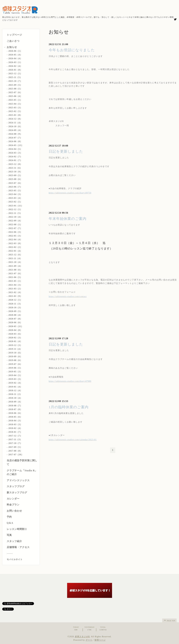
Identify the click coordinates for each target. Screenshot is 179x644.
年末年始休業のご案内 (68, 219)
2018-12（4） (15, 391)
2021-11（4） (15, 258)
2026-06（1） (15, 51)
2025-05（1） (15, 100)
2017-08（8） (15, 451)
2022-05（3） (15, 236)
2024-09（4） (15, 130)
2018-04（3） (15, 421)
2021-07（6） (15, 274)
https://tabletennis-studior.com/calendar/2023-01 (73, 440)
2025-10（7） (15, 81)
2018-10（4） (15, 398)
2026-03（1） (15, 62)
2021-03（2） (15, 289)
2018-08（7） (15, 406)
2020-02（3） (15, 338)
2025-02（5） (15, 111)
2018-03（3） (15, 425)
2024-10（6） (15, 126)
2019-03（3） (15, 379)
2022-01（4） (15, 251)
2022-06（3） (15, 232)
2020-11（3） (15, 304)
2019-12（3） (15, 345)
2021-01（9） (15, 296)
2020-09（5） (15, 311)
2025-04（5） (15, 104)
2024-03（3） (15, 153)
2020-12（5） (15, 300)
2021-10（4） (15, 262)
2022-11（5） (15, 213)
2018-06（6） (15, 413)
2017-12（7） (15, 436)
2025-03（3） (15, 108)
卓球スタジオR (82, 637)
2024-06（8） (15, 141)
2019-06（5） (15, 368)
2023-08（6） (15, 179)
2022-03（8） (15, 243)
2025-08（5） (15, 89)
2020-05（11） (16, 326)
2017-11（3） (15, 439)
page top (169, 620)
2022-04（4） (15, 240)
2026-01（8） (15, 70)
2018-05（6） (15, 417)
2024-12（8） (15, 119)
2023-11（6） (15, 168)
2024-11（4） (15, 123)
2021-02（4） (15, 292)
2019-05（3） (15, 372)
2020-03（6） (15, 334)
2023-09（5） (15, 175)
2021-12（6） (15, 255)
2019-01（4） (15, 387)
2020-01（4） (15, 341)
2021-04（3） (15, 285)
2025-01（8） (15, 115)
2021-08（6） (15, 270)
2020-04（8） (15, 330)
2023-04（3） (15, 194)
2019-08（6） (15, 360)
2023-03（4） (15, 198)
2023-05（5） (15, 191)
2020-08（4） (15, 315)
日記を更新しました (66, 151)
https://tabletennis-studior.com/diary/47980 (70, 381)
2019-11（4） (15, 349)
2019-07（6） (15, 364)
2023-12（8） (15, 164)
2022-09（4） (15, 221)
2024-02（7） (15, 157)
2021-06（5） (15, 277)
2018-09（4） (15, 402)
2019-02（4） (15, 383)
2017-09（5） (15, 447)
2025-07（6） (15, 92)
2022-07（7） (15, 228)
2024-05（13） (16, 145)
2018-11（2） (15, 394)
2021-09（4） (15, 266)
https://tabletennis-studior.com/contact (68, 296)
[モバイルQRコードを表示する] (22, 560)
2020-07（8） (15, 319)
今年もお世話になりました (72, 50)
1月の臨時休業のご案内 (69, 407)
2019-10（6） (15, 353)
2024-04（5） (15, 149)
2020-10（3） (15, 308)
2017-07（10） (16, 455)
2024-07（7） (15, 138)
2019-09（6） (15, 357)
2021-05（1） (15, 281)
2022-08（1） (15, 225)
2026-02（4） (15, 66)
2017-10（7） (15, 443)
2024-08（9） (15, 134)
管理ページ (100, 640)
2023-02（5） (15, 202)
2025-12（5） (15, 74)
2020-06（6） (15, 323)
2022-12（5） (15, 209)
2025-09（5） (15, 85)
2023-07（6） (15, 183)
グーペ (89, 640)
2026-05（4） (15, 55)
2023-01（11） (16, 206)
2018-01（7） (15, 432)
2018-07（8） (15, 409)
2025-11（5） (15, 77)
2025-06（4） (15, 96)
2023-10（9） (15, 172)
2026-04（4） (15, 58)
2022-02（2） (15, 247)
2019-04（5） (15, 375)
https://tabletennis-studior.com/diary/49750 (70, 193)
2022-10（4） (15, 217)
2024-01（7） (15, 160)
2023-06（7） (15, 187)
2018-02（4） (15, 428)
